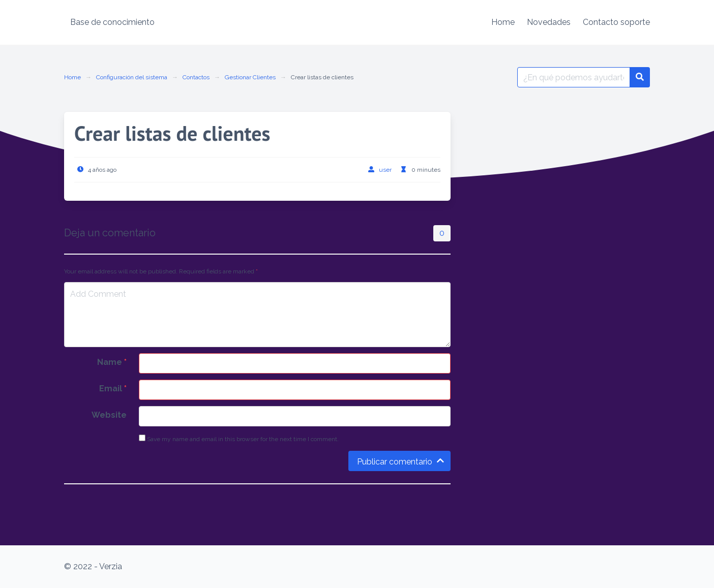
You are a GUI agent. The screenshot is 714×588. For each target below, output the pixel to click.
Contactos (196, 77)
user (385, 170)
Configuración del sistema (132, 77)
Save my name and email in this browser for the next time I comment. (239, 439)
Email (113, 389)
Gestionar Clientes (250, 77)
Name (112, 362)
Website (109, 415)
